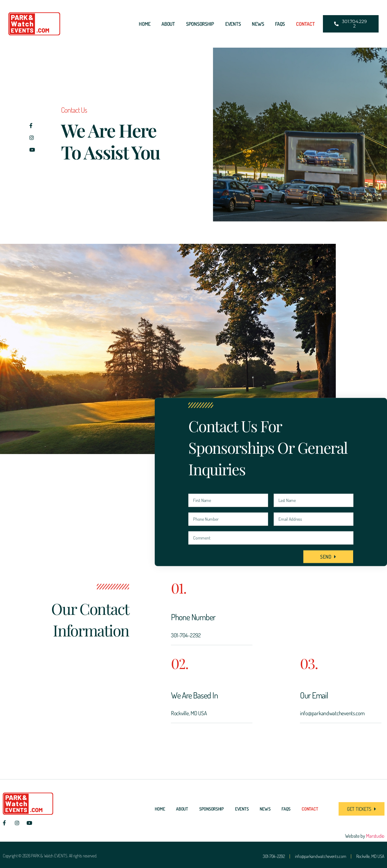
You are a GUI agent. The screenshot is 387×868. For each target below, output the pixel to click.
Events (233, 24)
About (168, 24)
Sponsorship (200, 24)
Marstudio (375, 836)
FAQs (280, 24)
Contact (305, 24)
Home (145, 24)
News (258, 24)
